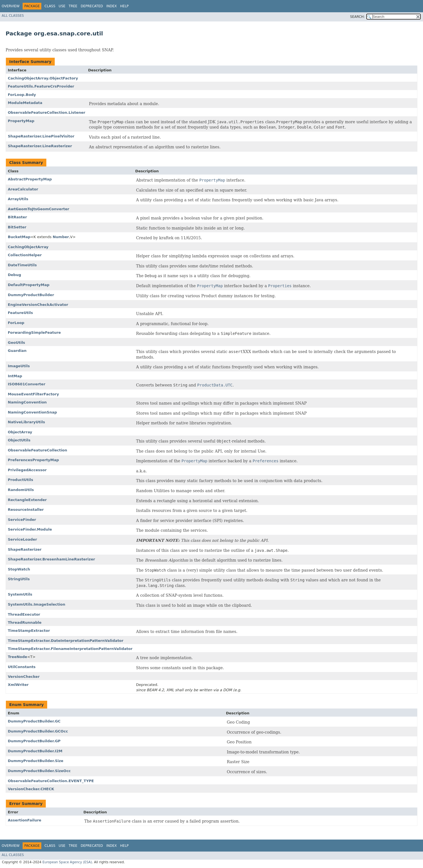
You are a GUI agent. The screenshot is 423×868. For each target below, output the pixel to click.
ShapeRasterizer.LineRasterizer (40, 146)
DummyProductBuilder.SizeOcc (39, 771)
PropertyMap (21, 121)
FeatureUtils (20, 313)
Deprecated (92, 6)
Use (62, 6)
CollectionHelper (25, 255)
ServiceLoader (22, 539)
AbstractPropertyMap (30, 179)
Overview (11, 6)
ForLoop (16, 323)
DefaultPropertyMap (29, 285)
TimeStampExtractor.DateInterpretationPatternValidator (66, 641)
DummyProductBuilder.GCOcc (38, 731)
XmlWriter (18, 685)
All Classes (13, 16)
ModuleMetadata (25, 103)
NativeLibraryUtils (26, 422)
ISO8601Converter (27, 384)
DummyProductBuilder (31, 295)
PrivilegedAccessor (27, 470)
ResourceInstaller (26, 510)
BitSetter (17, 227)
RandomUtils (21, 490)
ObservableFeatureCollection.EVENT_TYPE (51, 781)
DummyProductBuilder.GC (34, 721)
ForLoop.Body (22, 95)
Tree (73, 6)
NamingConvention (27, 402)
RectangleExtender (27, 500)
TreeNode (17, 657)
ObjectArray (20, 432)
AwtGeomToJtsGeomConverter (39, 209)
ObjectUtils (19, 440)
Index (112, 6)
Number (61, 237)
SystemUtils (20, 594)
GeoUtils (16, 343)
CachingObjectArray (28, 247)
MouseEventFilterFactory (33, 394)
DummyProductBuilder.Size (36, 761)
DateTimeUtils (22, 265)
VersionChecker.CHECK (31, 789)
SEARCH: (358, 17)
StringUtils (19, 579)
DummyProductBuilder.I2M (35, 751)
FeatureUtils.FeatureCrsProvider (41, 86)
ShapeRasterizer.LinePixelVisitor (41, 136)
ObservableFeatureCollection (38, 450)
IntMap (15, 376)
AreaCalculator (23, 189)
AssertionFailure (25, 820)
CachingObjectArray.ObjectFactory (43, 78)
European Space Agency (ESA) (67, 862)
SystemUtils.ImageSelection (37, 604)
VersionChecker (24, 677)
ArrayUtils (18, 199)
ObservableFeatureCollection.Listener (46, 113)
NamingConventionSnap (32, 412)
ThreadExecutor (24, 614)
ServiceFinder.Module (30, 529)
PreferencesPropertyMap (33, 460)
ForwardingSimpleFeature (34, 333)
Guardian (17, 351)
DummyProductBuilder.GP (34, 741)
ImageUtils (19, 366)
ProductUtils (21, 480)
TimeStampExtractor (29, 631)
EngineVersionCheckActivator (38, 305)
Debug (14, 275)
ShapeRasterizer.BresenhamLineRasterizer (51, 559)
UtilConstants (22, 667)
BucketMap (19, 237)
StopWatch (19, 569)
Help (124, 6)
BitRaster (17, 217)
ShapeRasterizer (25, 549)
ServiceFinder (22, 520)
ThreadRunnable (25, 622)
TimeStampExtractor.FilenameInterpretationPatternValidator (70, 649)
